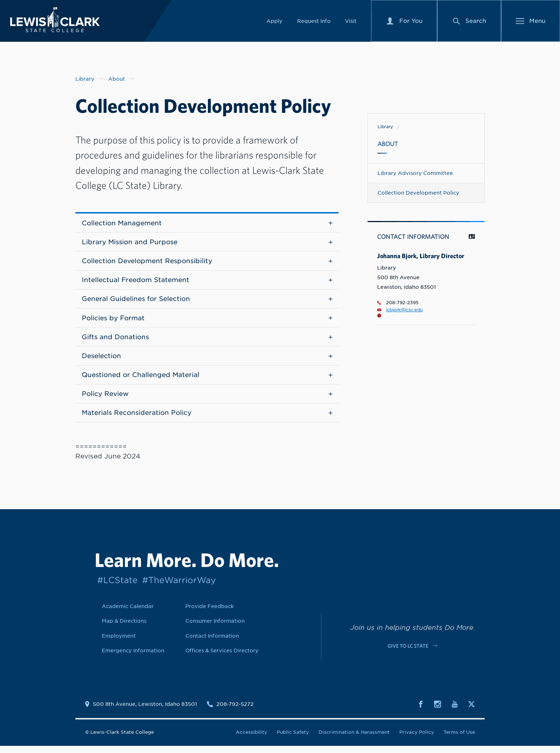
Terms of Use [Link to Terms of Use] (459, 739)
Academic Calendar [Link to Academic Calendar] (128, 613)
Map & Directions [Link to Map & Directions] (124, 628)
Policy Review (207, 400)
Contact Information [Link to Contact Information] (212, 643)
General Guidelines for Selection (207, 302)
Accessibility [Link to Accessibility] (251, 739)
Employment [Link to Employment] (119, 643)
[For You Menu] (404, 22)
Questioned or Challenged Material (207, 380)
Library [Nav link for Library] (85, 79)
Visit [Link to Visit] (351, 22)
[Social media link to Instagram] (437, 711)
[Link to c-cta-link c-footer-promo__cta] (412, 652)
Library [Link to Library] (385, 127)
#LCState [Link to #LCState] (117, 587)
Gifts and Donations (207, 341)
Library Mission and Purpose (207, 243)
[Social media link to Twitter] (471, 711)
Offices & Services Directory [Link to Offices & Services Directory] (222, 657)
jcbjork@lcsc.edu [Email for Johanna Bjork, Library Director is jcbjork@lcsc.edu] (400, 310)
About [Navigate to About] (388, 144)
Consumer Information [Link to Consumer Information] (215, 628)
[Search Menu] (469, 22)
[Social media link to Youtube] (455, 711)
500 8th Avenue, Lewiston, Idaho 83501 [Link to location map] (145, 711)
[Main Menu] (531, 22)
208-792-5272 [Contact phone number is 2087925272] (235, 711)
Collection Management (207, 223)
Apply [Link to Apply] (274, 22)
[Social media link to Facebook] (421, 711)
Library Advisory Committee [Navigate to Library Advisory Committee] (415, 173)
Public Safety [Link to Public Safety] (293, 739)
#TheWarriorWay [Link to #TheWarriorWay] (179, 587)
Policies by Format (207, 322)
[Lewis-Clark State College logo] (60, 21)
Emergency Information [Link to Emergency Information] (133, 657)
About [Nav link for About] (117, 79)
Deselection (207, 361)
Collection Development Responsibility (207, 263)
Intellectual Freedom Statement (207, 282)
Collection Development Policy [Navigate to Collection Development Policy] (418, 193)
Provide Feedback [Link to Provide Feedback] (209, 613)
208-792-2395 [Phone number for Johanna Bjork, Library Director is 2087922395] (398, 303)
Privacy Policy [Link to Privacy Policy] (417, 739)
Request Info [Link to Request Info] (314, 22)
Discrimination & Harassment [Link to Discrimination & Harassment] (354, 739)
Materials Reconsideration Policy (207, 420)
